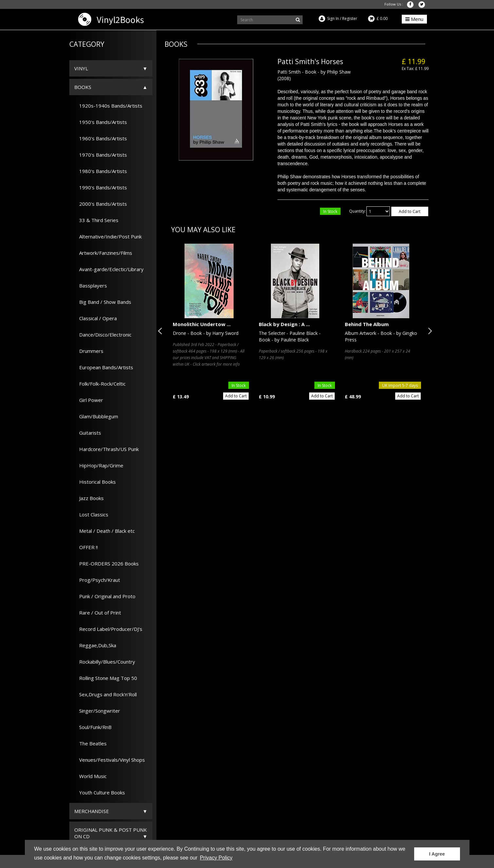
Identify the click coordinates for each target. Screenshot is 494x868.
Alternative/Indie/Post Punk (108, 236)
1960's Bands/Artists (101, 138)
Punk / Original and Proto (105, 596)
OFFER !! (86, 547)
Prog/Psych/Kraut (97, 580)
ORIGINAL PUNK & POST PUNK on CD (111, 833)
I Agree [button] (437, 854)
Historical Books (95, 482)
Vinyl (81, 68)
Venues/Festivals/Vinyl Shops (110, 760)
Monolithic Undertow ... (202, 324)
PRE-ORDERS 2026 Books (106, 564)
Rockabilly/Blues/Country (105, 662)
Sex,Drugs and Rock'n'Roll (106, 694)
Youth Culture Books (100, 792)
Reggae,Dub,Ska (95, 645)
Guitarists (88, 433)
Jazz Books (89, 498)
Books (83, 87)
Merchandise (92, 811)
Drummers (89, 351)
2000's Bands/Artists (101, 204)
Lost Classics (91, 514)
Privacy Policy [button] (216, 858)
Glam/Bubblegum (96, 416)
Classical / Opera (96, 318)
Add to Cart (410, 211)
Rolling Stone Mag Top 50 (106, 678)
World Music (90, 776)
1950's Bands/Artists (101, 122)
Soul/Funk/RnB (93, 727)
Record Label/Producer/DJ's (108, 629)
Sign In (333, 18)
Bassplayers (91, 286)
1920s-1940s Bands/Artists (108, 106)
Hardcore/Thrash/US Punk (106, 449)
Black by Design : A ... (284, 324)
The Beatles (90, 743)
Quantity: (357, 211)
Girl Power (89, 400)
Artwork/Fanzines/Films (103, 253)
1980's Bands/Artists (101, 171)
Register (350, 18)
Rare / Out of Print (98, 613)
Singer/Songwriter (97, 711)
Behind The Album (367, 324)
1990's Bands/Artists (101, 187)
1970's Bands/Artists (101, 155)
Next (429, 331)
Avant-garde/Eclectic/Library (109, 269)
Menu (414, 19)
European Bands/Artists (104, 367)
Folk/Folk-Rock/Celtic (100, 384)
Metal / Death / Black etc (105, 531)
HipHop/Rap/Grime (99, 465)
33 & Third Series (96, 220)
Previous (161, 331)
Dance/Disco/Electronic (103, 335)
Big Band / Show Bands (103, 302)
